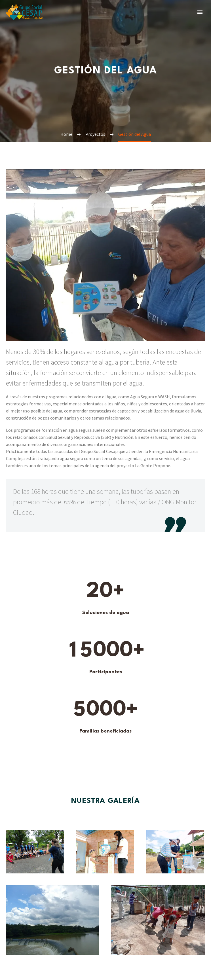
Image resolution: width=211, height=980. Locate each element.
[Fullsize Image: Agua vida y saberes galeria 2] (105, 854)
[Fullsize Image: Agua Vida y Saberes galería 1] (35, 854)
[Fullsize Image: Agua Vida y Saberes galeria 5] (53, 922)
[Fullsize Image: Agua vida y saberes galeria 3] (158, 922)
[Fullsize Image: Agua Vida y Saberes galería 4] (175, 854)
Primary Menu (200, 12)
